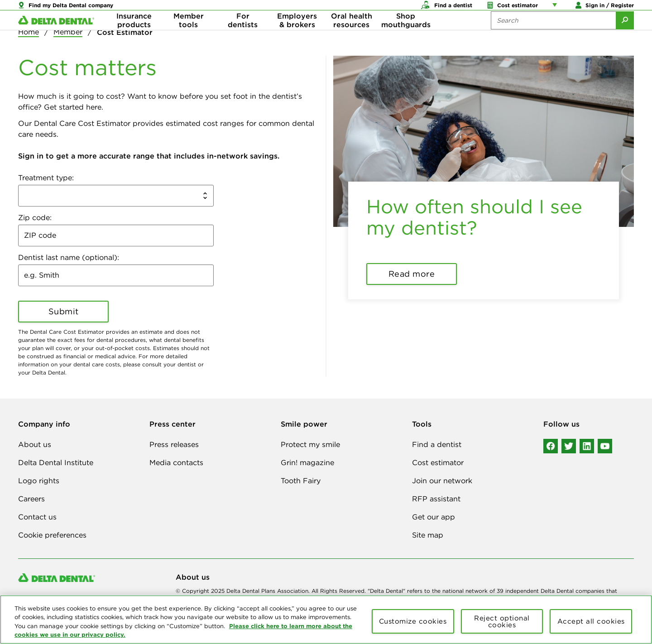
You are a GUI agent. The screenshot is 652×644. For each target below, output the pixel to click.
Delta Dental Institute (56, 462)
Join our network (442, 481)
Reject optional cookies (502, 621)
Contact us (37, 517)
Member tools (189, 36)
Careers (31, 499)
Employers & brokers (297, 36)
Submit (64, 311)
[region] (326, 620)
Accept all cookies (591, 621)
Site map (428, 535)
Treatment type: (46, 178)
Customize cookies (413, 621)
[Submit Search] (625, 36)
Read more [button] (412, 274)
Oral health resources (352, 36)
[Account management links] (556, 9)
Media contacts (176, 462)
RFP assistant (436, 499)
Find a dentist (437, 444)
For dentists (243, 36)
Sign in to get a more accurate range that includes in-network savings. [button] (149, 156)
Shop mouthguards (406, 36)
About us (35, 444)
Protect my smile (310, 444)
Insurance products (134, 36)
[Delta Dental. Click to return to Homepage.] (56, 36)
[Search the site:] (553, 36)
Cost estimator (438, 462)
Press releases (174, 444)
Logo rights (39, 481)
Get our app (434, 517)
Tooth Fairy (301, 481)
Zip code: (35, 217)
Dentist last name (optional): (69, 257)
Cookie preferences (52, 535)
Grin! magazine (307, 462)
